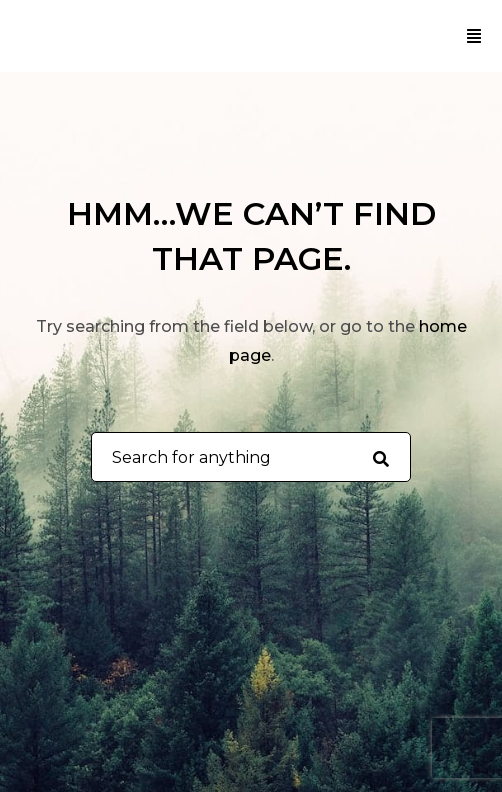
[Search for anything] (380, 458)
